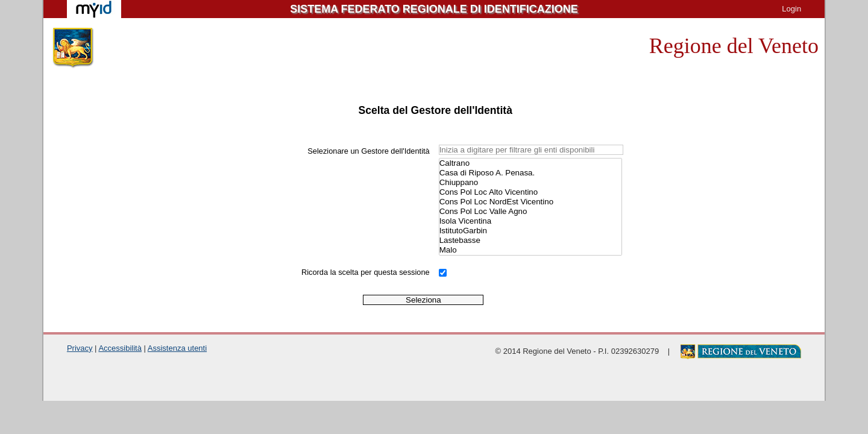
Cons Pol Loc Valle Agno (530, 212)
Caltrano (530, 163)
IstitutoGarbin (530, 231)
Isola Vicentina (530, 221)
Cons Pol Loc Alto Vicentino (530, 192)
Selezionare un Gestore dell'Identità (368, 151)
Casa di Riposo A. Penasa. (530, 173)
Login (791, 9)
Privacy (80, 348)
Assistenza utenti (177, 348)
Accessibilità (120, 348)
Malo (530, 250)
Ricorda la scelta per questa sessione (366, 272)
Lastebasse (530, 241)
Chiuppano (530, 183)
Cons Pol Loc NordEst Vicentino (530, 202)
